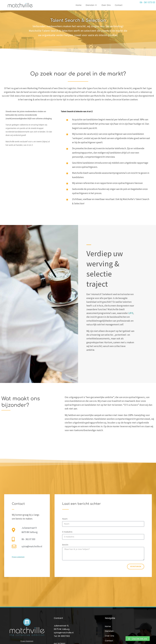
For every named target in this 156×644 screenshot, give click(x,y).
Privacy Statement (27, 641)
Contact (109, 641)
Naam (65, 519)
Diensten (110, 631)
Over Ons (110, 636)
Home (108, 626)
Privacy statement (18, 557)
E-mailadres (67, 532)
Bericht (65, 545)
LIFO (131, 313)
